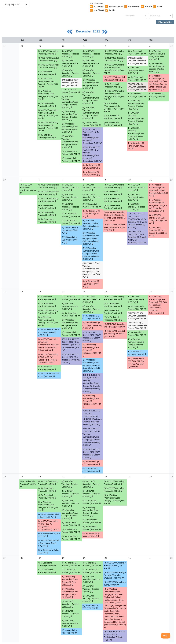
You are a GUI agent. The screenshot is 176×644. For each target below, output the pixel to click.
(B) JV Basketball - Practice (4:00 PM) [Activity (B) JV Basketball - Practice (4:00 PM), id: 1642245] (71, 524)
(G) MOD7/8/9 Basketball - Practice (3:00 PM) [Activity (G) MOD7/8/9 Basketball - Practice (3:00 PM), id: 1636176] (48, 186)
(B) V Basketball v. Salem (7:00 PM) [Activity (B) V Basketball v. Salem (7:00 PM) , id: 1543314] (49, 551)
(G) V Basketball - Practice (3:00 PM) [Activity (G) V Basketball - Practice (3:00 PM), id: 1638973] (71, 298)
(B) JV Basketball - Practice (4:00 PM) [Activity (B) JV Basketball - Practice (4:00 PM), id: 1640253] (137, 334)
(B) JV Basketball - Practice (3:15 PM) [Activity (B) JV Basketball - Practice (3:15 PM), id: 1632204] (137, 95)
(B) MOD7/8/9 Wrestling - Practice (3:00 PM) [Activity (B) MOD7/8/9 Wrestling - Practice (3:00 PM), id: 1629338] (70, 623)
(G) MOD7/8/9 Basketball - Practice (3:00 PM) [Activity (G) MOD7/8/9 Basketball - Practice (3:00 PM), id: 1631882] (91, 54)
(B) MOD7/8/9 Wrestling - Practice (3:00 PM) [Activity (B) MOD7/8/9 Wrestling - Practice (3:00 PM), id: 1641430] (115, 483)
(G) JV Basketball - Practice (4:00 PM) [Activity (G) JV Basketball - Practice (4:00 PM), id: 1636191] (71, 215)
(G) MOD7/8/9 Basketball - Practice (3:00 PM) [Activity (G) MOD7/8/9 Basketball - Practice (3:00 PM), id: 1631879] (70, 54)
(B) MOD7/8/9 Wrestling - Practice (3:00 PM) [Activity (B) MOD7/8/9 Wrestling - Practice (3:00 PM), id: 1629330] (136, 197)
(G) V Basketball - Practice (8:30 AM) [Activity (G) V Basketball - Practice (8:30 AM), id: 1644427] (47, 564)
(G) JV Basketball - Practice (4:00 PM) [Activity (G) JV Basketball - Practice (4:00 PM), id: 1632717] (71, 91)
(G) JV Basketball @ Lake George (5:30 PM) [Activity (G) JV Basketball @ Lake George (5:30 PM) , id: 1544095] (91, 214)
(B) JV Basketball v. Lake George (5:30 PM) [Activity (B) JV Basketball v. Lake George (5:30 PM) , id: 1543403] (70, 230)
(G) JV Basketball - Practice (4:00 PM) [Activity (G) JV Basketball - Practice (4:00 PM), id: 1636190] (47, 214)
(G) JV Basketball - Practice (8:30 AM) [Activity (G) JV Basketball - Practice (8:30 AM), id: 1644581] (47, 571)
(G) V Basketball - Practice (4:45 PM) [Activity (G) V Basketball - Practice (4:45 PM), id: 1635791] (71, 222)
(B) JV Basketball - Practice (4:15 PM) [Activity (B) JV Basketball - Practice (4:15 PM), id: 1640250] (71, 334)
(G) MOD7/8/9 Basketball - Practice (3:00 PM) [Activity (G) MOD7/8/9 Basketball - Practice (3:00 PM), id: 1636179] (136, 188)
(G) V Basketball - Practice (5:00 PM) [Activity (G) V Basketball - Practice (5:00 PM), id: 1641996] (71, 531)
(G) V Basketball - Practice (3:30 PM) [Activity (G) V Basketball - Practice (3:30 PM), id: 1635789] (47, 207)
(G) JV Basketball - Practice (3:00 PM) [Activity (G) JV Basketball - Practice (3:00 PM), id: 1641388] (47, 496)
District (112, 10)
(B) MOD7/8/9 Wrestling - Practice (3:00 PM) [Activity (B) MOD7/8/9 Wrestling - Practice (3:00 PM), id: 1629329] (115, 186)
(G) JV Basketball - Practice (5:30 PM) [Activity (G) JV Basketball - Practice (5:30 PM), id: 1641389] (71, 538)
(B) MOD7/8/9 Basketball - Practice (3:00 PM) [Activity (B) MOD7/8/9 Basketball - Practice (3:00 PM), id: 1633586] (91, 73)
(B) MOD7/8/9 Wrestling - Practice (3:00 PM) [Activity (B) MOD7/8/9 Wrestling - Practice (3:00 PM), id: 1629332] (70, 306)
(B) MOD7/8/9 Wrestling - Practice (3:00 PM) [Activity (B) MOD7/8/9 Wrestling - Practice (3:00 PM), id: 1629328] (70, 197)
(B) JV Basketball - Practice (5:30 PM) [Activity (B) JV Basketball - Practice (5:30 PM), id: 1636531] (47, 221)
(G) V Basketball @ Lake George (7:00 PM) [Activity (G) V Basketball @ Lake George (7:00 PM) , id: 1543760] (91, 284)
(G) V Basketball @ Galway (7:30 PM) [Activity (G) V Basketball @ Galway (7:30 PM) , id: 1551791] (92, 173)
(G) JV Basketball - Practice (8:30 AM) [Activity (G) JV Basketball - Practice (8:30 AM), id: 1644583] (92, 571)
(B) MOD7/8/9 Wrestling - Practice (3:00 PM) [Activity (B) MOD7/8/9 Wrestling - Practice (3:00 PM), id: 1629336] (70, 484)
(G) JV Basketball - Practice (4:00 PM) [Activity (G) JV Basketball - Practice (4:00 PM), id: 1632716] (47, 105)
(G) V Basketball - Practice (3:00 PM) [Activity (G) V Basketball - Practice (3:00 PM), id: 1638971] (47, 298)
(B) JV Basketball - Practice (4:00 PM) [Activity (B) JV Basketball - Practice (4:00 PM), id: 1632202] (113, 85)
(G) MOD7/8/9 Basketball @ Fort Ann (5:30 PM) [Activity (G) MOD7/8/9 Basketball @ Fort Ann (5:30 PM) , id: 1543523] (115, 325)
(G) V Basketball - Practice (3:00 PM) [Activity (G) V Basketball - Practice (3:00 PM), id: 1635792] (113, 193)
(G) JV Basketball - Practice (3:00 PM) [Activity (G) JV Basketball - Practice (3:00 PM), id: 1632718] (137, 79)
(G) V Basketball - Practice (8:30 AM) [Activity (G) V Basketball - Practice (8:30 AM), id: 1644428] (71, 571)
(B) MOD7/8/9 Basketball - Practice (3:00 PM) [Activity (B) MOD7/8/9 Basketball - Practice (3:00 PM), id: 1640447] (91, 309)
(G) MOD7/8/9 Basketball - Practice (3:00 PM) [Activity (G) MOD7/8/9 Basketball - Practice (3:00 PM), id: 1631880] (115, 59)
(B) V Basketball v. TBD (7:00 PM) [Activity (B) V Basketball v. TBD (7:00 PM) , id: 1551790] (90, 607)
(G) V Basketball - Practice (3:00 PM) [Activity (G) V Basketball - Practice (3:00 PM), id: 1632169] (137, 52)
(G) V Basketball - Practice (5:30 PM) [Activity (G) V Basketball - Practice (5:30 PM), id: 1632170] (113, 124)
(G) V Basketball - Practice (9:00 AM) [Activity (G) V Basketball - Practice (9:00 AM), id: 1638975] (28, 484)
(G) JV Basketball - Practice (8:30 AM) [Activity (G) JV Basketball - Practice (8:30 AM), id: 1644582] (71, 564)
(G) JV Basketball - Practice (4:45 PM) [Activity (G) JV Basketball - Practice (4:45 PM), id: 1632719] (113, 117)
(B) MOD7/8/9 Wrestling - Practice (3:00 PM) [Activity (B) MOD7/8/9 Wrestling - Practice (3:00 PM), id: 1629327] (48, 200)
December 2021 (88, 31)
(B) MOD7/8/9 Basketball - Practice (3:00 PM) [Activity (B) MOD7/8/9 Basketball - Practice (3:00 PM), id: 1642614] (70, 503)
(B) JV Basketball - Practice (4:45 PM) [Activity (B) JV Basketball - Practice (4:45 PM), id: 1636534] (92, 205)
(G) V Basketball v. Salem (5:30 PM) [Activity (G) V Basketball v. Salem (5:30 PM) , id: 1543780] (49, 535)
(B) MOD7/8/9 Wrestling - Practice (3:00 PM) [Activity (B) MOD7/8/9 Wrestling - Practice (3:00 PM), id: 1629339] (91, 589)
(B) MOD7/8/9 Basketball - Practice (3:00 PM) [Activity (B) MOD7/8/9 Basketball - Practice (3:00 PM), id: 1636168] (48, 193)
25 (5, 476)
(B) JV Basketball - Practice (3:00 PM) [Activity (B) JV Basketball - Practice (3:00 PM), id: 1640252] (113, 305)
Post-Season (134, 6)
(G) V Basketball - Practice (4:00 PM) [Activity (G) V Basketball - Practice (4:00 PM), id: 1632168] (71, 153)
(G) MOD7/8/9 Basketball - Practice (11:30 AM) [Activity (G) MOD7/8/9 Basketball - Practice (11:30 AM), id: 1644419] (70, 604)
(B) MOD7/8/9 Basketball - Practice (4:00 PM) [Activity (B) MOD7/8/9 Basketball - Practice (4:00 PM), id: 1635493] (28, 189)
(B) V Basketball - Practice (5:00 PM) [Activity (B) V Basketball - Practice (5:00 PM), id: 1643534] (92, 528)
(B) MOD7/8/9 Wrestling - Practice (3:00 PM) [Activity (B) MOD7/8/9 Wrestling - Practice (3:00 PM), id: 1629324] (91, 63)
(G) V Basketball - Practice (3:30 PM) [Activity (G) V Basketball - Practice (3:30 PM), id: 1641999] (92, 502)
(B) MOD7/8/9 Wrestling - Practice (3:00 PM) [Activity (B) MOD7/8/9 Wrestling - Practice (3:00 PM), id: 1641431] (91, 599)
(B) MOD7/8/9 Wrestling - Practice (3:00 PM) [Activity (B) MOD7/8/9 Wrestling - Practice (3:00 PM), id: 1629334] (136, 299)
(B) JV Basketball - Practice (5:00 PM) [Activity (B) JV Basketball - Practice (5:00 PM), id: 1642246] (92, 521)
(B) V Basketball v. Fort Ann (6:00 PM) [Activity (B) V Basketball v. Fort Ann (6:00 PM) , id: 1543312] (137, 353)
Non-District (99, 10)
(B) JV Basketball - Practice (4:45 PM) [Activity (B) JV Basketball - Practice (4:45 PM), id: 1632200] (71, 160)
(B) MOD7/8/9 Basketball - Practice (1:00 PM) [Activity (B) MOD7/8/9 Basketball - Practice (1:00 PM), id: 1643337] (91, 579)
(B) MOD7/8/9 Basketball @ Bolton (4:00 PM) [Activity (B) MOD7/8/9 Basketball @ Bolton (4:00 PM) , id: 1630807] (114, 79)
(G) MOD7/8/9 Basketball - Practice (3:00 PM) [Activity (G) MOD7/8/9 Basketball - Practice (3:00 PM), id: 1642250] (91, 484)
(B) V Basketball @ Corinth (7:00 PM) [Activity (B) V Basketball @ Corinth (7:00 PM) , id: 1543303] (92, 463)
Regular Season (116, 6)
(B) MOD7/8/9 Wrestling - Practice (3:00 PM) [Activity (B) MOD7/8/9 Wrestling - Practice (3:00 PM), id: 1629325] (115, 52)
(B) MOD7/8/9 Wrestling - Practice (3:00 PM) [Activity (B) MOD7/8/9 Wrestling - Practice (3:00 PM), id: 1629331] (48, 312)
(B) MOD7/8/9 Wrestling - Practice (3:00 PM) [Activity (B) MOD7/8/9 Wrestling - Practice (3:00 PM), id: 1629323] (70, 63)
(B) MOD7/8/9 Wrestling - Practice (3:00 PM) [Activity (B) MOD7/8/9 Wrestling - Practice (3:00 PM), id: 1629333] (115, 298)
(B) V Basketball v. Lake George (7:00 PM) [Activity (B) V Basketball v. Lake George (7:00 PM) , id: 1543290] (70, 240)
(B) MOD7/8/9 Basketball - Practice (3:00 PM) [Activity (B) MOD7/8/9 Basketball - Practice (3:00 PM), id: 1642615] (91, 494)
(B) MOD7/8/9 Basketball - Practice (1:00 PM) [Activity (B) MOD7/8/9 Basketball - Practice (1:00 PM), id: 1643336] (70, 614)
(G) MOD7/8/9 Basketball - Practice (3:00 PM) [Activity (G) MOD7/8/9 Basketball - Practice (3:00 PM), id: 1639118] (91, 299)
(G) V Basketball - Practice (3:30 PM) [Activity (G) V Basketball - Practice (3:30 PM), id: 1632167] (47, 73)
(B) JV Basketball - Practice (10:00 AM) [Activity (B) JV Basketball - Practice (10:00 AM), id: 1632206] (157, 96)
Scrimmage (99, 6)
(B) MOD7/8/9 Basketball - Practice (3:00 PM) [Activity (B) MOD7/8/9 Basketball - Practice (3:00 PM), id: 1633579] (70, 73)
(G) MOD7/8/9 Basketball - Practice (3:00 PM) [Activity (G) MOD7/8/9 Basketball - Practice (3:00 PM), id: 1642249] (70, 494)
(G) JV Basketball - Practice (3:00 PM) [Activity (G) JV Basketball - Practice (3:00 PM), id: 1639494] (137, 308)
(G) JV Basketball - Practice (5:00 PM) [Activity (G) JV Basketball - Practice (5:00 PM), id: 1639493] (113, 319)
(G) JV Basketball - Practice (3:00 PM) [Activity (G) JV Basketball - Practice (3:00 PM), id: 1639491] (47, 305)
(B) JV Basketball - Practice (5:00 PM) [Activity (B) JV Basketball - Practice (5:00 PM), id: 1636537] (113, 207)
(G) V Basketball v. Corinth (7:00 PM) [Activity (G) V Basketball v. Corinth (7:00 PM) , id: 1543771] (92, 470)
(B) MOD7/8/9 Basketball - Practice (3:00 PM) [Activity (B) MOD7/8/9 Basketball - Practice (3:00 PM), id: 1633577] (48, 66)
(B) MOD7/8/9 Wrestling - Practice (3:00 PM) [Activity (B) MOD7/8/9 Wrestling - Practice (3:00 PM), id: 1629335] (48, 483)
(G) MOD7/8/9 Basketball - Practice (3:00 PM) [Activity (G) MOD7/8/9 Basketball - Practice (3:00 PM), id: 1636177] (70, 188)
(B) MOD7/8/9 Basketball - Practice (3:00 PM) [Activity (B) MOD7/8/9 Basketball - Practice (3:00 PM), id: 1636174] (136, 207)
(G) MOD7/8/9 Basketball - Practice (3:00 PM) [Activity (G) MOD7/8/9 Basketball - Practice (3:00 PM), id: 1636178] (91, 197)
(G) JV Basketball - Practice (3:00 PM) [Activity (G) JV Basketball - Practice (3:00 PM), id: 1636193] (113, 200)
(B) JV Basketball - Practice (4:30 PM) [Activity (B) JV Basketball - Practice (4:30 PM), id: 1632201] (92, 124)
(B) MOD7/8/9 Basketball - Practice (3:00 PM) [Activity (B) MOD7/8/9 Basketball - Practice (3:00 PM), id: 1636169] (70, 207)
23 (5, 180)
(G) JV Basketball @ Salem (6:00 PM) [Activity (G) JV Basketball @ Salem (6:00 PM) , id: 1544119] (91, 535)
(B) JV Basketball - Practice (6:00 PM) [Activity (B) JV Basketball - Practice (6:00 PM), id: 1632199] (47, 136)
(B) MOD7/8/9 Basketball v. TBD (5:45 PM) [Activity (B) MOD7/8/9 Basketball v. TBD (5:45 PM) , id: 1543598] (48, 375)
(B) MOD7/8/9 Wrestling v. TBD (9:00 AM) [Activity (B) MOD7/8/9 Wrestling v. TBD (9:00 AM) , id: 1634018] (115, 583)
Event (160, 6)
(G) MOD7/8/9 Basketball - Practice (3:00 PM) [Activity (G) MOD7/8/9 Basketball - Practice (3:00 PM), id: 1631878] (48, 59)
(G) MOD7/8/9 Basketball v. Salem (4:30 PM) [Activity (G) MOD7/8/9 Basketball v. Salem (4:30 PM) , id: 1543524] (48, 516)
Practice (148, 6)
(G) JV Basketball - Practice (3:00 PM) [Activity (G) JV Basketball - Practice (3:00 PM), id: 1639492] (71, 315)
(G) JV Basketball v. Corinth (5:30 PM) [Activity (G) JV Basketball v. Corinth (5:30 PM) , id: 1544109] (92, 317)
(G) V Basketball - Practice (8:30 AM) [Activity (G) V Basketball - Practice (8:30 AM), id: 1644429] (92, 564)
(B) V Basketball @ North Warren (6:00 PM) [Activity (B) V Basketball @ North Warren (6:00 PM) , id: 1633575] (136, 146)
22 (5, 46)
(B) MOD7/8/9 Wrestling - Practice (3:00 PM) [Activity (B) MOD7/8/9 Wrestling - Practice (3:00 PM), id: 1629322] (48, 52)
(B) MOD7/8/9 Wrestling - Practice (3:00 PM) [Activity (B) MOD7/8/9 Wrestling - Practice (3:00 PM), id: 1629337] (115, 490)
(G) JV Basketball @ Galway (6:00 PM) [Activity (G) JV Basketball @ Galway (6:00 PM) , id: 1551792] (92, 167)
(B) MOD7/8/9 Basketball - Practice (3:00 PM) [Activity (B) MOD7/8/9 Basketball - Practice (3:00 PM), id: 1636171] (91, 188)
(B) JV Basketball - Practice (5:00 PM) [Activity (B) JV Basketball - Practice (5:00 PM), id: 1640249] (47, 368)
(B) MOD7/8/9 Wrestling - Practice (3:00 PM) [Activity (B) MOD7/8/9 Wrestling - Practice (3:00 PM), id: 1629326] (136, 70)
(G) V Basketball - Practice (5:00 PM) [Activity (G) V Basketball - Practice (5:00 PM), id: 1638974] (113, 312)
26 (5, 558)
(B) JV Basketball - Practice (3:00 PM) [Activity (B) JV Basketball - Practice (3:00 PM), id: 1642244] (47, 490)
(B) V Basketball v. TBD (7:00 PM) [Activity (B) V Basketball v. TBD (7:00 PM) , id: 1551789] (69, 632)
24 (5, 292)
